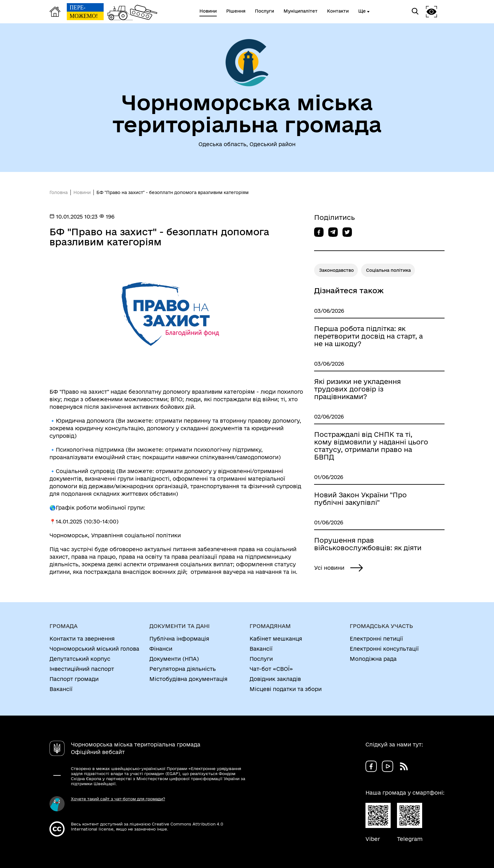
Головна (59, 192)
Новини (82, 192)
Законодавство (336, 270)
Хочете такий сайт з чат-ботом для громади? (118, 799)
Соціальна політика (388, 270)
